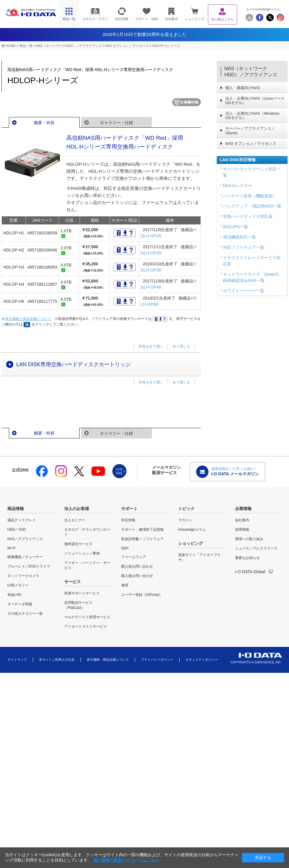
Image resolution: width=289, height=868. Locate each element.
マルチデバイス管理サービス (87, 617)
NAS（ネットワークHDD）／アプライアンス (251, 72)
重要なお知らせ (247, 558)
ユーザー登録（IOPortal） (142, 595)
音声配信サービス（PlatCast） (78, 605)
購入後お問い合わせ (137, 576)
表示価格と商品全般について (28, 319)
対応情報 (128, 520)
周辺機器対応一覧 (239, 237)
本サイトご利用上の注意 (57, 660)
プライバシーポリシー (157, 660)
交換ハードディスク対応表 (248, 216)
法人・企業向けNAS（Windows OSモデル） (252, 116)
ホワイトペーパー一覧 (244, 291)
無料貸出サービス (78, 544)
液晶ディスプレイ (22, 520)
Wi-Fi (12, 548)
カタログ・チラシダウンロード (87, 532)
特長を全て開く (151, 346)
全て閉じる (181, 346)
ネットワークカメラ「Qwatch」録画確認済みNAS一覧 (253, 277)
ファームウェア (134, 557)
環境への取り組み (249, 539)
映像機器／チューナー (25, 557)
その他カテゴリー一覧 (25, 614)
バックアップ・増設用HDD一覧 (252, 206)
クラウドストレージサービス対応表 (252, 261)
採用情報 (242, 530)
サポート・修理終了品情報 (142, 530)
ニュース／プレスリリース (256, 548)
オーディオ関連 (20, 604)
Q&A (125, 548)
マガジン (185, 520)
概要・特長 (44, 123)
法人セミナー (75, 520)
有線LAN (14, 595)
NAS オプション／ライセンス (127, 46)
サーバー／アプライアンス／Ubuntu (250, 131)
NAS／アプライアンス (25, 539)
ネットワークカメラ (23, 576)
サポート (129, 509)
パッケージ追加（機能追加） (250, 196)
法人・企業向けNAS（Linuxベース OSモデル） (255, 101)
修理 (125, 585)
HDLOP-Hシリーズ (166, 46)
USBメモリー (18, 585)
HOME (11, 46)
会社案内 (242, 520)
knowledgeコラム (192, 530)
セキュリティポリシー (202, 660)
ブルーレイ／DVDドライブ (29, 566)
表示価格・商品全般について (108, 660)
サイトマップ (17, 660)
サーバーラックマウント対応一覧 (252, 172)
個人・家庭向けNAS (243, 88)
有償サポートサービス (82, 593)
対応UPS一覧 (235, 227)
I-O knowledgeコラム (265, 9)
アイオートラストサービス (86, 627)
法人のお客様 (77, 509)
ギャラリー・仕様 (116, 123)
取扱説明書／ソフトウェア (142, 539)
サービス (73, 582)
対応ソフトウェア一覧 (244, 247)
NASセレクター (238, 185)
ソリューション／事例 (82, 553)
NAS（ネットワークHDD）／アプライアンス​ (69, 46)
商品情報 (16, 509)
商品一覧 (26, 46)
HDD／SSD (17, 530)
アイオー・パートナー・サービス (87, 565)
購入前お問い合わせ (137, 566)
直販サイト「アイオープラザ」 (199, 557)
